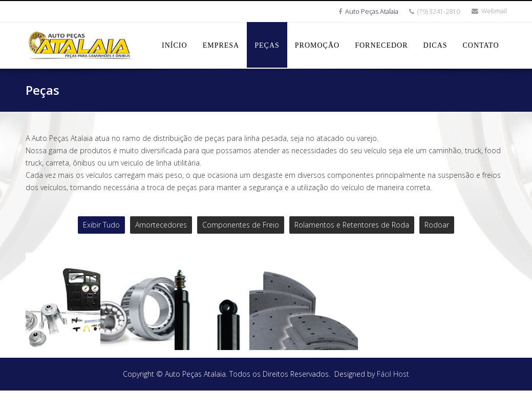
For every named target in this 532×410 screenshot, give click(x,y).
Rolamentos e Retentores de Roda (352, 225)
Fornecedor (381, 45)
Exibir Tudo (101, 225)
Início (175, 45)
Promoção (317, 45)
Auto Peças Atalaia (372, 12)
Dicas (435, 45)
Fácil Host (393, 393)
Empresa (221, 45)
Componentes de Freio (241, 225)
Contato (481, 45)
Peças (267, 45)
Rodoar (437, 225)
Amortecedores (161, 225)
